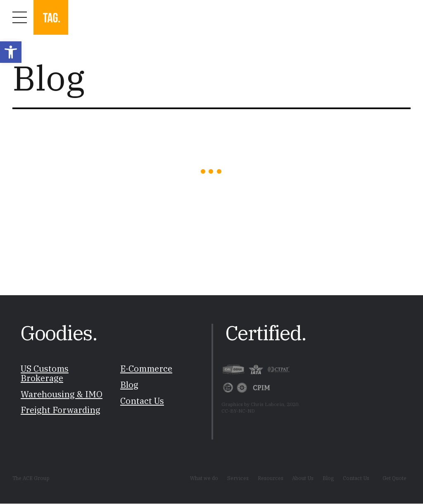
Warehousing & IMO (62, 394)
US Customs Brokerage (45, 374)
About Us (303, 478)
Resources (271, 478)
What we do (204, 478)
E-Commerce (146, 369)
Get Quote (394, 478)
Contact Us (142, 401)
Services (238, 478)
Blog (129, 385)
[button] (11, 52)
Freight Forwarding (61, 410)
